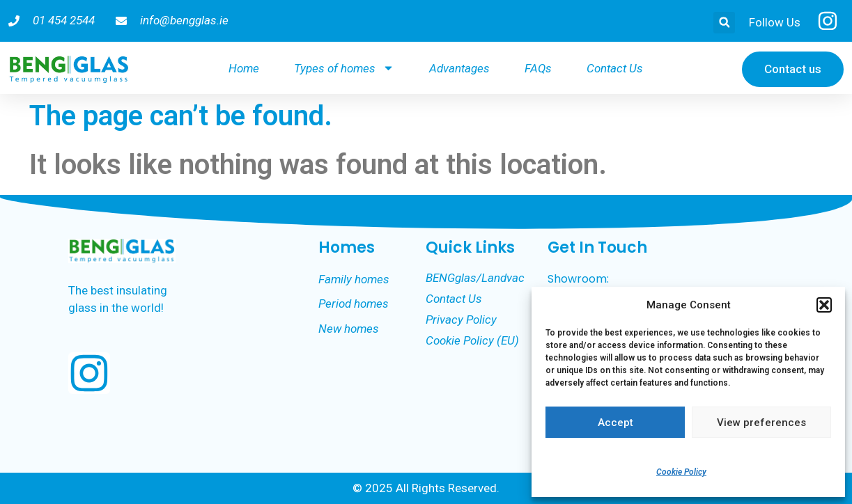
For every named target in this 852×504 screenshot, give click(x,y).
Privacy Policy (461, 320)
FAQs (538, 68)
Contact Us (615, 68)
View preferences (761, 423)
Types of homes (344, 68)
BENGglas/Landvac (475, 278)
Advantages (459, 68)
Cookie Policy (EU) (472, 340)
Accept (615, 423)
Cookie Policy (681, 472)
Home (244, 68)
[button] (824, 305)
